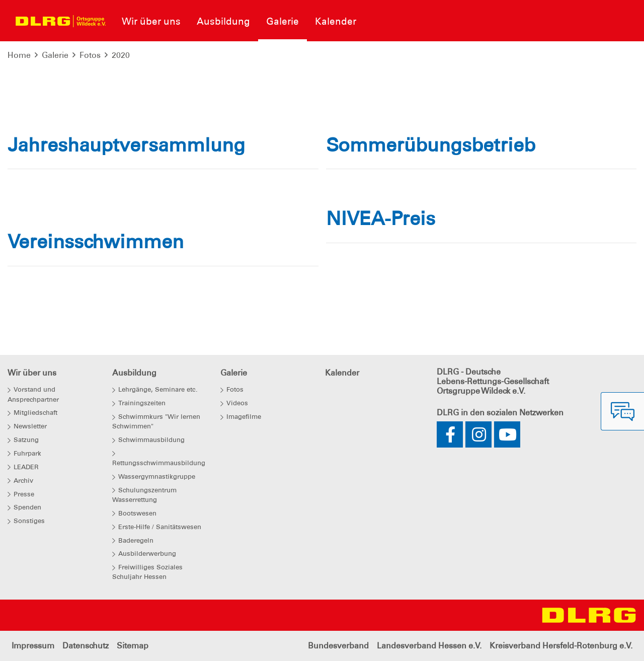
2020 (121, 55)
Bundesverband (338, 646)
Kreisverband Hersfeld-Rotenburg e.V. (561, 646)
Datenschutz (86, 646)
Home (19, 55)
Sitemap (133, 646)
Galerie (55, 55)
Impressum (33, 646)
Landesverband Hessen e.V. (429, 646)
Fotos (90, 55)
